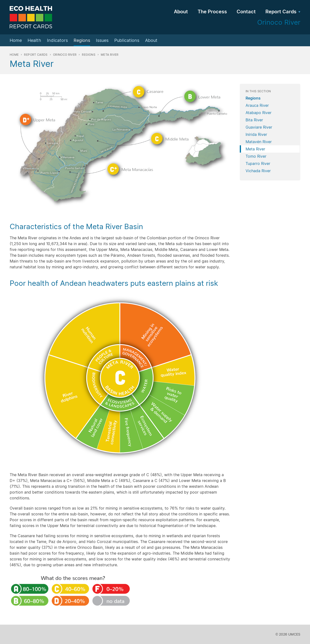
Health (34, 40)
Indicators (57, 40)
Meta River (255, 149)
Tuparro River (258, 163)
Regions (82, 40)
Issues (102, 40)
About (181, 12)
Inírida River (256, 134)
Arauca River (257, 105)
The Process (212, 12)
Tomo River (256, 156)
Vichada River (258, 171)
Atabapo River (259, 113)
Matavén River (259, 142)
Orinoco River (65, 55)
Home (16, 40)
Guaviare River (259, 127)
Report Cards (281, 12)
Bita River (254, 120)
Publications (127, 40)
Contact (246, 12)
